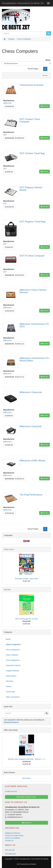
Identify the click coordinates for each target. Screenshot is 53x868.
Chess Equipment (13, 650)
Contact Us (9, 840)
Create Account (11, 791)
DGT (5, 135)
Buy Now (44, 106)
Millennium (7, 103)
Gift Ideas (10, 681)
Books (8, 639)
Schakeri (33, 864)
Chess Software (12, 655)
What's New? (9, 549)
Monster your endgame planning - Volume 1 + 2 (26, 759)
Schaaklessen (10, 854)
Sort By (45, 76)
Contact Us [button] (27, 823)
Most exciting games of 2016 (26, 619)
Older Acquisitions (13, 697)
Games (9, 686)
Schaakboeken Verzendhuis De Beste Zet (23, 3)
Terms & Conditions (13, 838)
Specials (7, 590)
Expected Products (13, 665)
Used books (10, 692)
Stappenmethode (12, 671)
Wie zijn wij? (10, 850)
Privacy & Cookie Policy (14, 835)
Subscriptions (11, 676)
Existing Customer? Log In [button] (26, 797)
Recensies (26, 778)
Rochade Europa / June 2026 (26, 579)
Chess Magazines (13, 660)
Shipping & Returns (13, 833)
